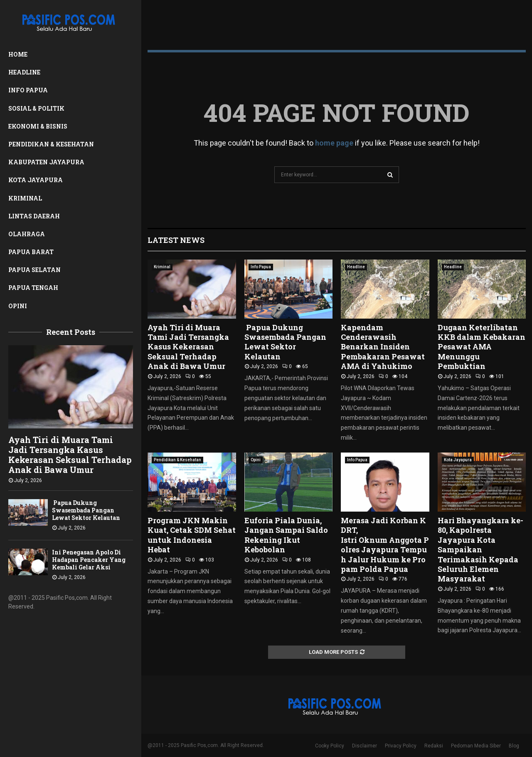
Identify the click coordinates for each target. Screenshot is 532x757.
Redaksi (434, 746)
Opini (18, 306)
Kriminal (25, 198)
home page (334, 143)
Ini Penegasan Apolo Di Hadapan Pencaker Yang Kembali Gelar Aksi (89, 560)
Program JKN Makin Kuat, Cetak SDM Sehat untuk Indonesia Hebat (192, 535)
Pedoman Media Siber (476, 746)
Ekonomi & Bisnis (38, 126)
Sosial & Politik (36, 108)
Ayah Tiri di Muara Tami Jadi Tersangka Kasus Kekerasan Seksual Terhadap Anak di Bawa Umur (70, 455)
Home (18, 54)
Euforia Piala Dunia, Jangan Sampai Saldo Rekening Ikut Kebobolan (286, 535)
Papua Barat (31, 252)
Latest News (176, 240)
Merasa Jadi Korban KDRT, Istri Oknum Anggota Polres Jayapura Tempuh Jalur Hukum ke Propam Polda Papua (385, 545)
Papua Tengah (33, 288)
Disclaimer (365, 746)
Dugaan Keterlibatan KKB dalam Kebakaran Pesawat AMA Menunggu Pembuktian (482, 347)
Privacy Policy (401, 746)
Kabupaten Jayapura (46, 162)
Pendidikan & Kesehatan (51, 144)
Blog (514, 746)
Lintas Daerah (34, 216)
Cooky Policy (330, 746)
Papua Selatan (34, 270)
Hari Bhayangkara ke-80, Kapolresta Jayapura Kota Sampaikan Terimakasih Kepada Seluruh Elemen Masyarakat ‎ (480, 549)
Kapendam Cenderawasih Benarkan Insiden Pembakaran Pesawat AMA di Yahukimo (383, 347)
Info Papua (28, 90)
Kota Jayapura (36, 180)
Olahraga (27, 234)
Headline (24, 72)
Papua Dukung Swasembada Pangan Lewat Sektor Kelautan (86, 510)
